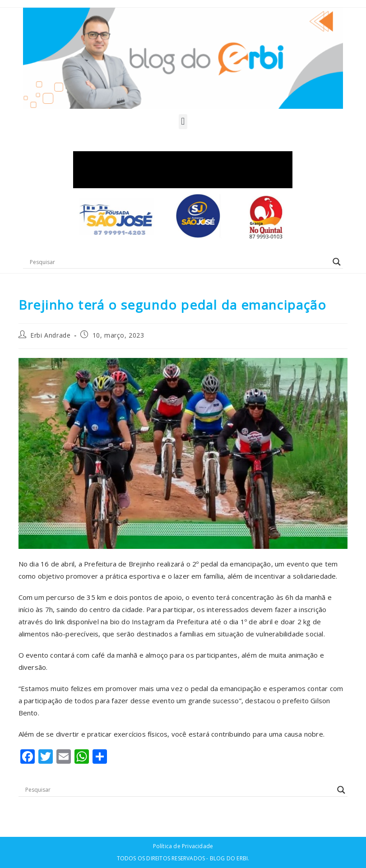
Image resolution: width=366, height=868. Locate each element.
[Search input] (179, 262)
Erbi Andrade (50, 335)
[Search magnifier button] (337, 262)
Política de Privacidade (183, 846)
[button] (183, 122)
